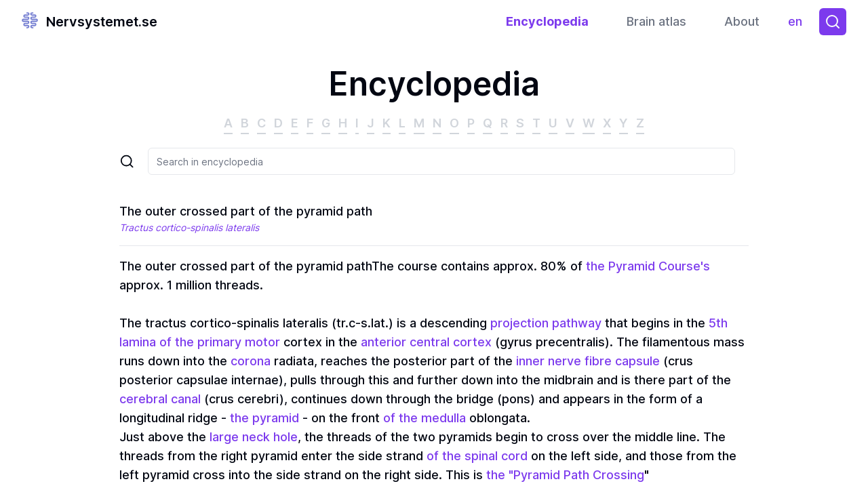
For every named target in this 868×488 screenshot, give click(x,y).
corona (251, 361)
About (742, 21)
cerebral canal (160, 399)
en (798, 25)
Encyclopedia (547, 21)
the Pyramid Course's (648, 266)
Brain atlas (656, 21)
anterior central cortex (426, 342)
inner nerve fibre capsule (588, 361)
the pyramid (264, 418)
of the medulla (425, 418)
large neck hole (254, 437)
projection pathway (546, 323)
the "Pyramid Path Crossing (565, 475)
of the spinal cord (477, 456)
